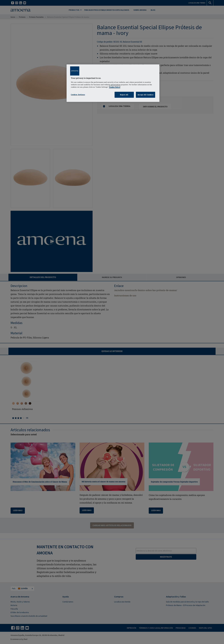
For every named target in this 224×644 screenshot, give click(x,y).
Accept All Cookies (145, 95)
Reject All (124, 95)
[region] (113, 83)
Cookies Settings (78, 95)
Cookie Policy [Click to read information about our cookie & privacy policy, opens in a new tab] (115, 87)
